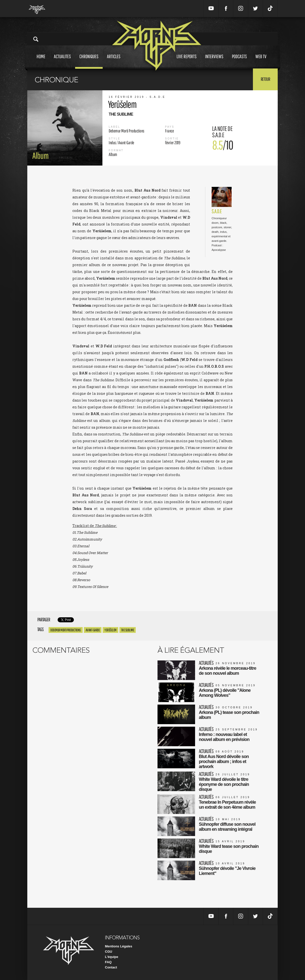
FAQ (108, 962)
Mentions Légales (119, 946)
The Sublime (128, 630)
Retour (265, 79)
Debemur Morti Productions (66, 630)
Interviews (214, 61)
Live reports (187, 61)
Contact (111, 967)
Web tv (261, 61)
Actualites (62, 61)
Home (41, 61)
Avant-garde (93, 630)
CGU (109, 952)
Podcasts (239, 61)
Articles (114, 61)
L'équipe (112, 957)
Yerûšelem (110, 630)
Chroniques (89, 61)
